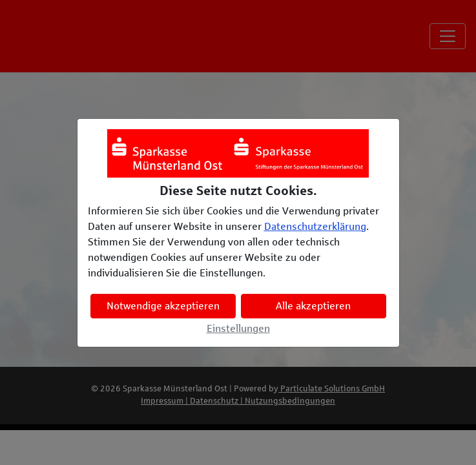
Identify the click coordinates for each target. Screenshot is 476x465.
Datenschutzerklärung (315, 226)
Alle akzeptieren (313, 306)
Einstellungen (238, 328)
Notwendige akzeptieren (163, 306)
